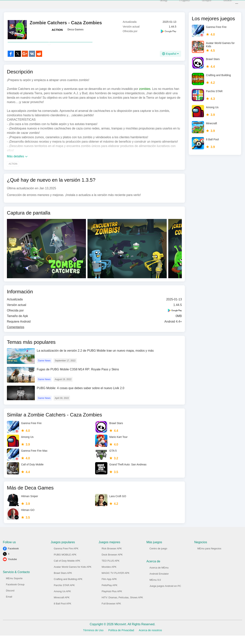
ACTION (57, 30)
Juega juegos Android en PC (165, 594)
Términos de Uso (93, 639)
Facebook (13, 557)
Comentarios (16, 335)
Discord (10, 599)
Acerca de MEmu (159, 576)
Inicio (223, 4)
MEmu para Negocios (209, 557)
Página (180, 4)
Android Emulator (159, 582)
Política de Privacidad (121, 639)
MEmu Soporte (14, 587)
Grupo (202, 4)
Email (9, 605)
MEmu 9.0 (155, 588)
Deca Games (76, 29)
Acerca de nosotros (150, 639)
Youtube (12, 568)
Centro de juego (158, 557)
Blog (159, 4)
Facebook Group (15, 593)
